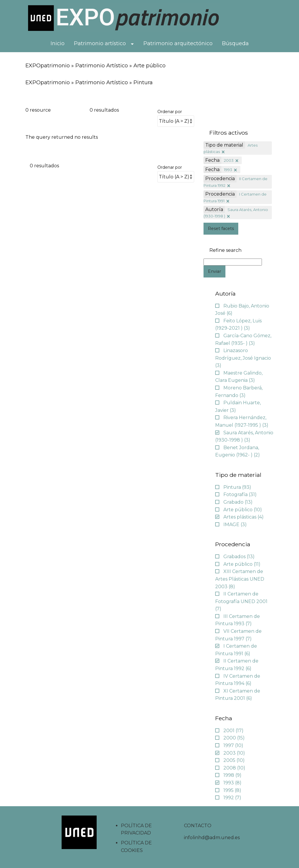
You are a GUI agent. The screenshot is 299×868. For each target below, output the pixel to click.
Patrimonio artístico (100, 43)
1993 (228, 170)
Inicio (58, 43)
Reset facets (221, 229)
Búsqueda (235, 43)
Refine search (225, 250)
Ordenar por (170, 112)
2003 (229, 160)
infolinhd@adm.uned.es (212, 838)
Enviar (214, 271)
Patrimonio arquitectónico (178, 43)
